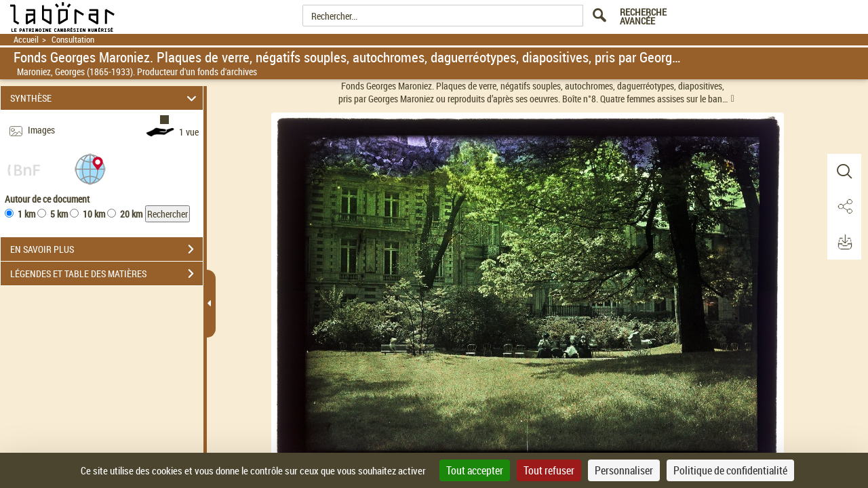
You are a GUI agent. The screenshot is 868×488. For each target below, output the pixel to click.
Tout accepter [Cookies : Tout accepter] (475, 470)
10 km (94, 214)
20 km (131, 214)
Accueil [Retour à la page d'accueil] (26, 40)
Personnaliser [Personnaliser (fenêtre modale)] (624, 470)
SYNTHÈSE (105, 98)
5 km (59, 214)
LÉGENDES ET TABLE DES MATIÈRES (106, 274)
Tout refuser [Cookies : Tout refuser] (549, 470)
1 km (26, 214)
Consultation (73, 40)
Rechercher (167, 214)
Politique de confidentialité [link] (730, 470)
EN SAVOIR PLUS (106, 249)
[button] (90, 168)
